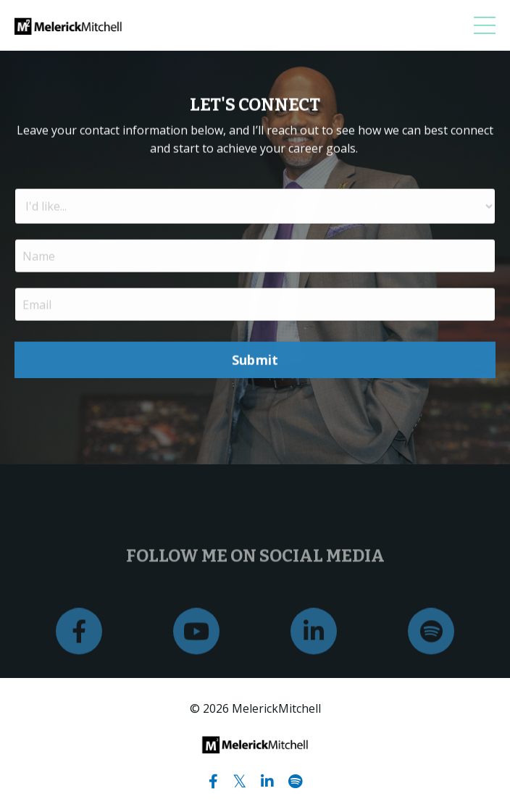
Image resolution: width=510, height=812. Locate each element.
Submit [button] (255, 361)
